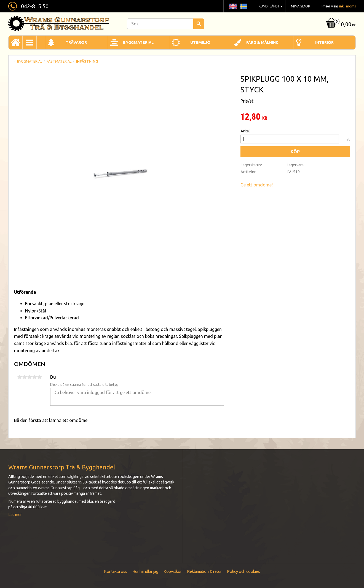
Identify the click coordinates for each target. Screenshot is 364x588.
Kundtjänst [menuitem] (269, 6)
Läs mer (15, 515)
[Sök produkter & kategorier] (165, 24)
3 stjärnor (30, 377)
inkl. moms (347, 6)
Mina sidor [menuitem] (301, 6)
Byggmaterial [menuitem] (138, 42)
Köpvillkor (173, 571)
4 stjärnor (34, 377)
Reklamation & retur (204, 571)
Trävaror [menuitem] (76, 42)
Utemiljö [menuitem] (200, 42)
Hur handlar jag (145, 571)
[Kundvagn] (340, 25)
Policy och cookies (243, 571)
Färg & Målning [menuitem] (262, 42)
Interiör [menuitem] (324, 42)
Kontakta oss (116, 571)
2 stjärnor (25, 377)
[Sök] (199, 24)
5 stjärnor (39, 377)
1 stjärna (20, 377)
